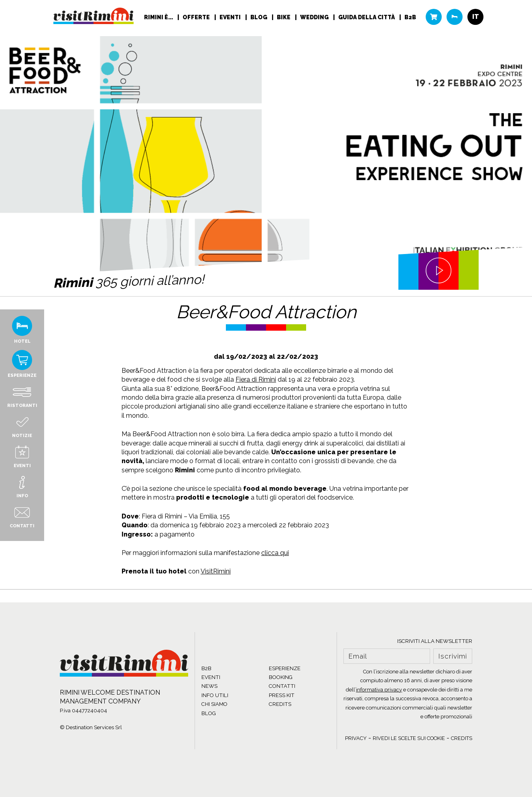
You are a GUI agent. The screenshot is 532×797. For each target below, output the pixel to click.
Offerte (197, 18)
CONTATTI (282, 686)
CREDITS (280, 704)
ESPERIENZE (285, 668)
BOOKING (281, 677)
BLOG (209, 713)
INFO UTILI (215, 695)
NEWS (209, 686)
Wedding (315, 18)
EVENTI (211, 677)
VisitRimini (216, 571)
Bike (284, 18)
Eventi (231, 18)
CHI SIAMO (214, 704)
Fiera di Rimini (256, 379)
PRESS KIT (282, 695)
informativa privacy (379, 690)
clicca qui (275, 553)
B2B (410, 18)
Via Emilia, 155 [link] (209, 516)
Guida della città (367, 18)
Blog (259, 18)
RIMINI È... (159, 18)
